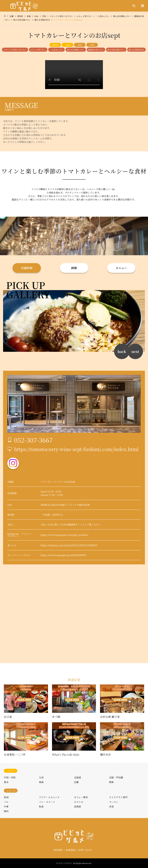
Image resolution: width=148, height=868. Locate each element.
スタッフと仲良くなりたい (15, 50)
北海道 (77, 777)
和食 (41, 806)
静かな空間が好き (136, 50)
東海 (68, 45)
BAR (80, 45)
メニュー (121, 268)
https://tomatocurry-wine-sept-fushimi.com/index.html (76, 449)
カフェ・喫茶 (81, 797)
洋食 (92, 45)
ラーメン (114, 802)
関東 (111, 782)
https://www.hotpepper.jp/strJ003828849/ (64, 555)
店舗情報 (27, 268)
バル (6, 802)
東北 (6, 782)
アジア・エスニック (49, 797)
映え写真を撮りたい (116, 50)
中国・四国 (10, 777)
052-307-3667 (33, 440)
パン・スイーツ (47, 802)
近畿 (76, 782)
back (122, 351)
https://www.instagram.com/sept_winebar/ (65, 535)
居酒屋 (77, 806)
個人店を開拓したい (76, 50)
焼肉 (6, 811)
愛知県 (55, 45)
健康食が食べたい (96, 50)
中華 (6, 806)
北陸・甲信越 (116, 777)
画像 (74, 268)
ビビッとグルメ (65, 863)
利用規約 (58, 850)
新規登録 (71, 850)
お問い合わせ (85, 850)
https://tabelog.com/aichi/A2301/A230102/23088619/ (69, 545)
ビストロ (79, 802)
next (135, 351)
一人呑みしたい (56, 50)
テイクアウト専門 (118, 797)
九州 (41, 777)
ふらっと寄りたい (38, 50)
